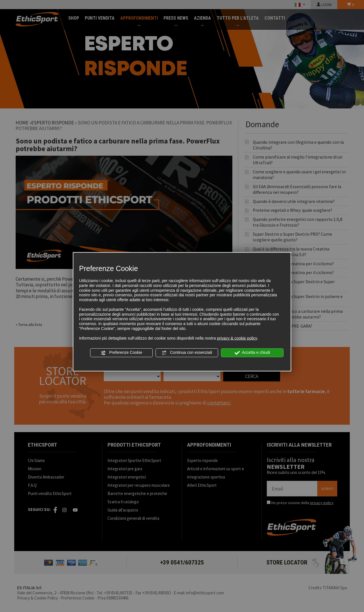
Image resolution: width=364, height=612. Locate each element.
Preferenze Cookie (121, 353)
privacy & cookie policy (237, 338)
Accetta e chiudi (252, 353)
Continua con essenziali (187, 353)
